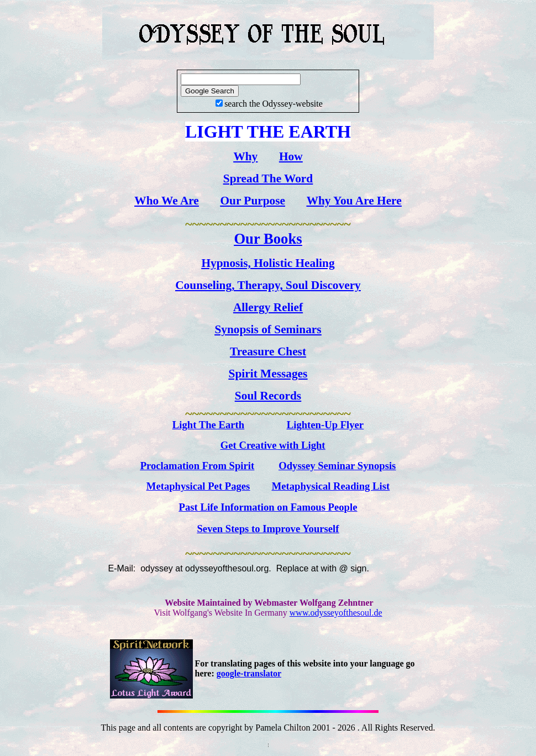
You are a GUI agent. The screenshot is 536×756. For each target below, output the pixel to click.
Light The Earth (208, 425)
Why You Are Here (354, 201)
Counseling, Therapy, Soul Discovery (268, 285)
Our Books (268, 239)
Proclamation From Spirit (198, 466)
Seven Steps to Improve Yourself (268, 529)
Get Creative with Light (273, 445)
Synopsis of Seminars (268, 329)
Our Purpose (253, 201)
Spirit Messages (268, 374)
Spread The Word (268, 179)
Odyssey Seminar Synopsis (337, 466)
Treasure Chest (268, 351)
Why (245, 156)
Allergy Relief (268, 307)
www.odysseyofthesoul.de (336, 613)
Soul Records (268, 396)
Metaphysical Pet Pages (198, 486)
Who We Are (167, 201)
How (291, 156)
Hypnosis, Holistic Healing (268, 263)
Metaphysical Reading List (331, 486)
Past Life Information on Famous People (268, 507)
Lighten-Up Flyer (325, 425)
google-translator (249, 673)
